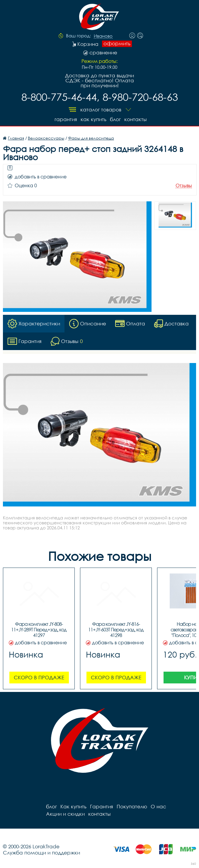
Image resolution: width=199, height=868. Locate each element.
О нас (158, 806)
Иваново (103, 36)
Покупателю (132, 806)
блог (115, 119)
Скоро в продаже (39, 677)
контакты (135, 119)
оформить (117, 44)
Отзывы (184, 186)
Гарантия (66, 119)
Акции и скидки (65, 814)
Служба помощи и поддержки (41, 853)
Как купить (93, 119)
